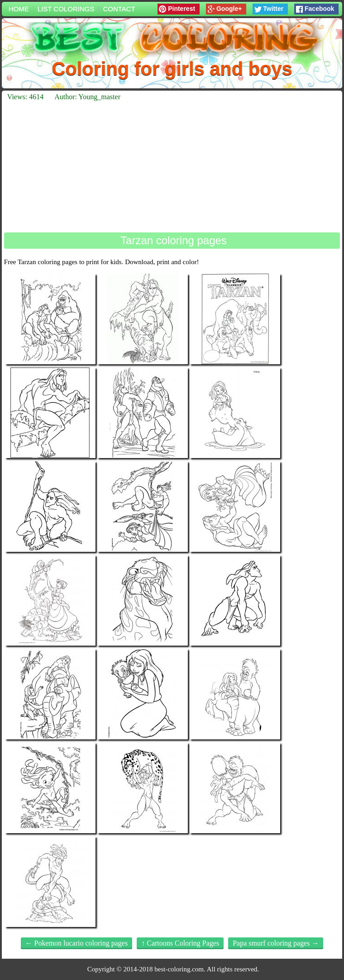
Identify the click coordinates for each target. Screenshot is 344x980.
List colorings (66, 9)
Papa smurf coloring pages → (276, 943)
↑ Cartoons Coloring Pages (180, 943)
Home (19, 9)
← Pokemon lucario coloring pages (77, 943)
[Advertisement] (172, 167)
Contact (119, 9)
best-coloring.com (179, 969)
